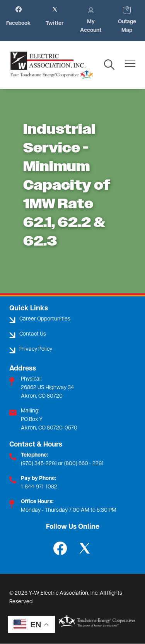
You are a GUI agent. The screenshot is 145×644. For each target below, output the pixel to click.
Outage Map (128, 20)
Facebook (18, 16)
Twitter (55, 16)
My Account (91, 20)
